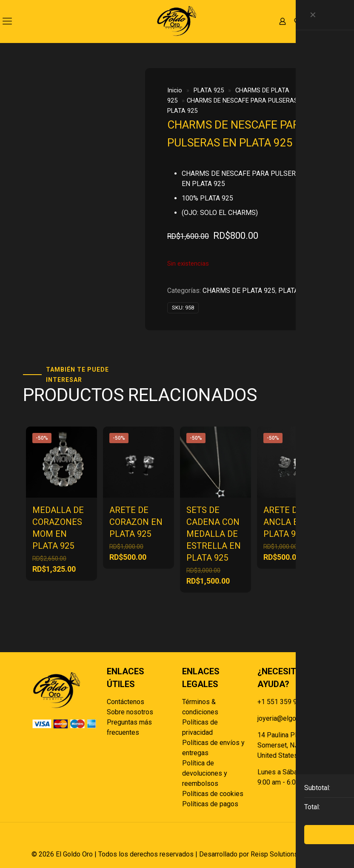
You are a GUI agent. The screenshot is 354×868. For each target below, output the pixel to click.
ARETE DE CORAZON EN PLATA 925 (136, 522)
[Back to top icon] (314, 840)
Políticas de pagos (210, 804)
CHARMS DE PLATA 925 (239, 291)
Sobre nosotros (130, 712)
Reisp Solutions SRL (281, 854)
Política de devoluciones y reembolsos (205, 773)
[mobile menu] (7, 21)
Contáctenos (126, 702)
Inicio (175, 90)
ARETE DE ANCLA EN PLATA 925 (284, 522)
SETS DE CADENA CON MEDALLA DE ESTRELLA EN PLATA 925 (214, 534)
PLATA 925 (209, 90)
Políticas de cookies (213, 794)
